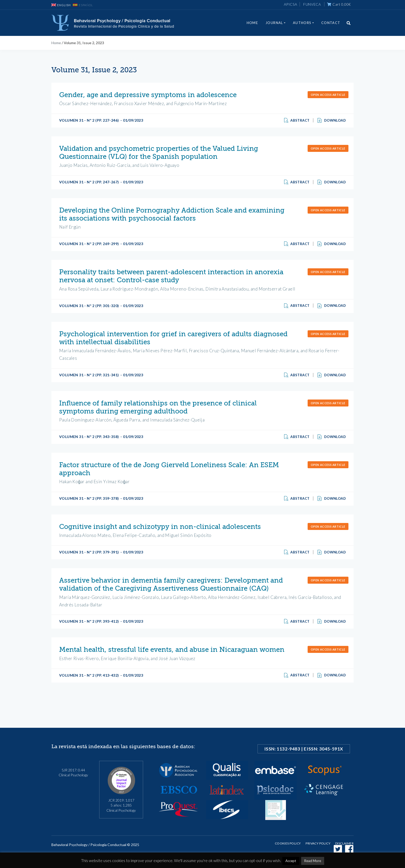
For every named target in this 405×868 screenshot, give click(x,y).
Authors (302, 23)
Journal (274, 23)
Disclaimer (344, 843)
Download (331, 120)
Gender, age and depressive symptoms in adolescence (148, 95)
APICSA (291, 4)
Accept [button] (291, 861)
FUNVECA (312, 4)
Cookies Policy (288, 843)
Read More (313, 861)
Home (252, 23)
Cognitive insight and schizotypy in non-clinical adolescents (160, 527)
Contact (331, 23)
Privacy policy (318, 843)
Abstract (297, 120)
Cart (339, 4)
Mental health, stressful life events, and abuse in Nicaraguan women (172, 650)
